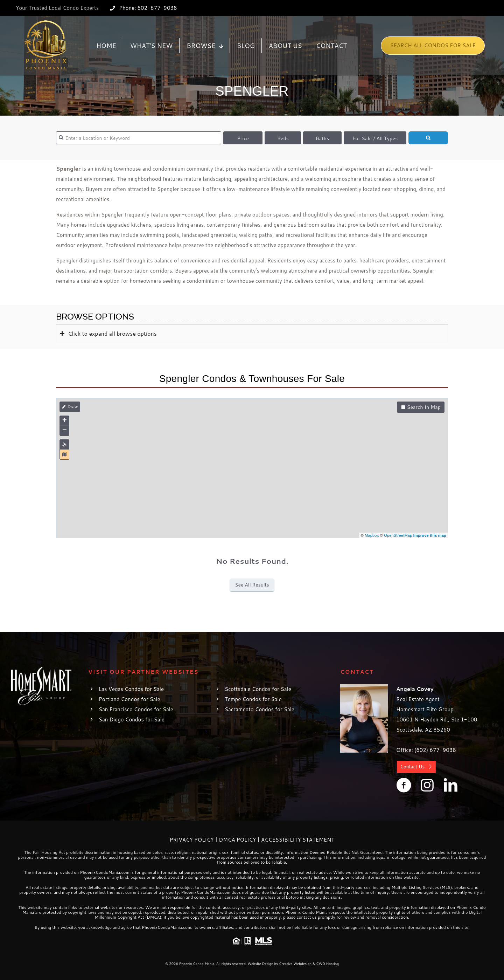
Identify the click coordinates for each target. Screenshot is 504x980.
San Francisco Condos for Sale (136, 709)
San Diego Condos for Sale (132, 719)
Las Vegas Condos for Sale (131, 689)
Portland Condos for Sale (129, 699)
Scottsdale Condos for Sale (258, 689)
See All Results (252, 585)
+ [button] (65, 421)
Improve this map (430, 535)
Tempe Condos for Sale (253, 699)
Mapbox (372, 535)
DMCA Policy (237, 840)
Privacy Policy (192, 840)
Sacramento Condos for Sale (260, 709)
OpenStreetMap (398, 535)
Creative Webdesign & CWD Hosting (309, 964)
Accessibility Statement (298, 840)
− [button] (65, 431)
